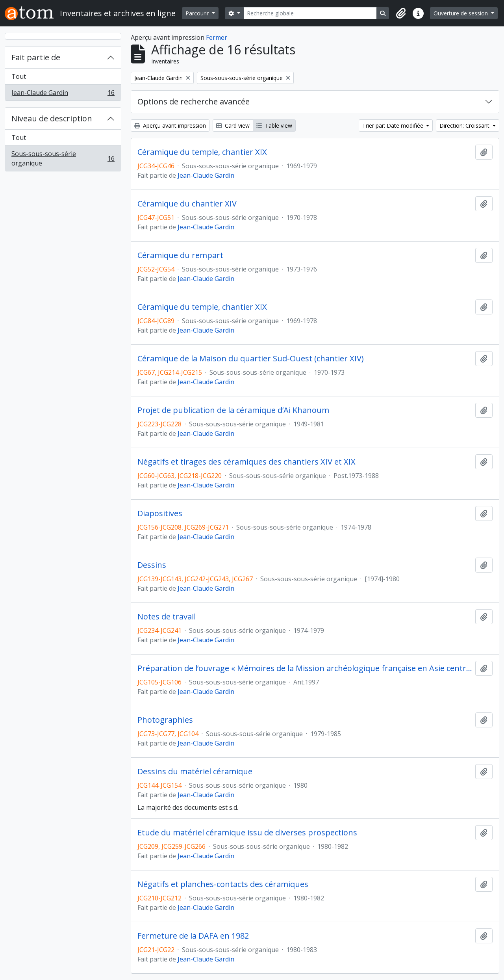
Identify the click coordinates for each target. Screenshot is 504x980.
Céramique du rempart (180, 255)
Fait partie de (36, 57)
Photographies (165, 720)
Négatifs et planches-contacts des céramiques (223, 884)
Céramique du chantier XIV (187, 204)
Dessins (152, 565)
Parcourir (198, 13)
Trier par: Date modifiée (394, 126)
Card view (233, 126)
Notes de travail (167, 617)
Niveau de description (52, 118)
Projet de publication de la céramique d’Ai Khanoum (233, 410)
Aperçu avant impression (170, 126)
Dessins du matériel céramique (195, 772)
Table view (274, 126)
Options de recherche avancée (194, 101)
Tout (19, 76)
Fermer (217, 37)
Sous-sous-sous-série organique (63, 158)
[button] (401, 13)
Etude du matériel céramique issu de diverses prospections (247, 833)
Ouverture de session (461, 13)
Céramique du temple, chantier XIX (202, 152)
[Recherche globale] (310, 13)
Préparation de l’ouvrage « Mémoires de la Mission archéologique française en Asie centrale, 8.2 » (305, 668)
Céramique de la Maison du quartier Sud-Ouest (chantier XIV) (251, 359)
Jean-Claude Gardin (63, 94)
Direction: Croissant (465, 126)
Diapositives (160, 513)
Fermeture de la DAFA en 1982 (193, 936)
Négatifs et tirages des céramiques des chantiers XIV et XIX (246, 462)
